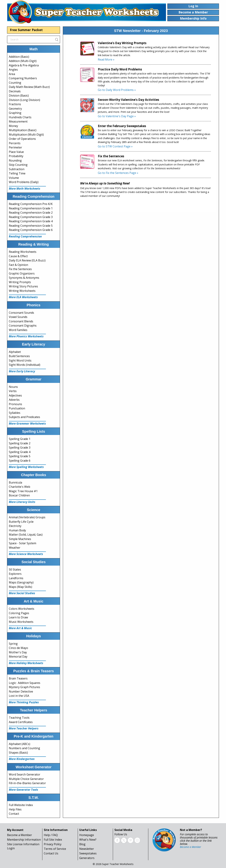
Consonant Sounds (21, 313)
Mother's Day (18, 652)
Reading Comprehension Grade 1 (31, 208)
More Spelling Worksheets (26, 467)
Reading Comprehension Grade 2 (31, 213)
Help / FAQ (51, 835)
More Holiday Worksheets (26, 663)
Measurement (18, 121)
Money (13, 126)
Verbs (13, 391)
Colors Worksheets (22, 609)
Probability (16, 156)
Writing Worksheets (22, 291)
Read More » (106, 59)
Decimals (15, 91)
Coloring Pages (19, 613)
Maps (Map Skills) (20, 587)
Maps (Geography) (21, 582)
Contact (14, 814)
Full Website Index (21, 805)
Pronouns (15, 404)
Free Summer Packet (26, 30)
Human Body (17, 530)
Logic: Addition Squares (25, 683)
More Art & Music (20, 628)
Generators (87, 858)
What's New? (88, 840)
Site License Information (23, 844)
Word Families (18, 330)
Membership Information (24, 840)
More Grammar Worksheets (27, 423)
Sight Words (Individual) (25, 365)
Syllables (15, 413)
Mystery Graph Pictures (24, 687)
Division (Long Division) (24, 100)
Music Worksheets (21, 622)
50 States (15, 569)
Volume (14, 178)
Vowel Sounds (18, 317)
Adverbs (14, 400)
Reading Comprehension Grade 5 (31, 226)
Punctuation (17, 408)
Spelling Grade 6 (20, 461)
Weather (15, 548)
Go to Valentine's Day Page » (117, 116)
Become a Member (20, 835)
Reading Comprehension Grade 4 (31, 221)
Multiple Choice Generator (26, 779)
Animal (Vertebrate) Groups (27, 517)
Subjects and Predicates (24, 417)
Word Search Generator (25, 774)
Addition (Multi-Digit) (23, 61)
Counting (15, 83)
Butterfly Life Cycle (21, 522)
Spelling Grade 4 (20, 452)
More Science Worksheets (26, 554)
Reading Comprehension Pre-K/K (31, 204)
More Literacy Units (22, 502)
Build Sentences (19, 356)
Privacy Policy (53, 844)
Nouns (13, 387)
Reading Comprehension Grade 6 (31, 230)
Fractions (15, 104)
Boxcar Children (19, 495)
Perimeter (15, 147)
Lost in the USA (19, 696)
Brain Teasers (18, 678)
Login (11, 848)
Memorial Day (18, 657)
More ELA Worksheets (23, 297)
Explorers (15, 574)
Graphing (15, 113)
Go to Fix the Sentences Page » (118, 173)
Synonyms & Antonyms (24, 278)
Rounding (15, 160)
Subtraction (17, 169)
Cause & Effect (18, 256)
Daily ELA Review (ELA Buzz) (27, 260)
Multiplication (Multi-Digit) (26, 135)
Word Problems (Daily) (24, 182)
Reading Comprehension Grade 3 (31, 217)
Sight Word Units (20, 360)
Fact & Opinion (18, 265)
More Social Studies (22, 593)
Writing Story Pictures (23, 286)
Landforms (16, 578)
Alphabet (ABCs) (20, 744)
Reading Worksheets (23, 252)
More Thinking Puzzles (24, 702)
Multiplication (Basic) (23, 130)
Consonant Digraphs (23, 326)
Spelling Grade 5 (20, 456)
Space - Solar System (23, 543)
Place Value (16, 152)
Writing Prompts (20, 282)
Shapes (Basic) (18, 753)
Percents (15, 143)
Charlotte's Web (20, 487)
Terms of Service (55, 849)
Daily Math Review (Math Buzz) (29, 87)
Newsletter (87, 849)
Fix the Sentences (20, 269)
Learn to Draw (18, 617)
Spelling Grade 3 (20, 448)
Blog (82, 844)
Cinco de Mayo (18, 648)
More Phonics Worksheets (26, 336)
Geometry (15, 109)
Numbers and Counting (24, 748)
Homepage (87, 835)
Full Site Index (53, 840)
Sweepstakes (88, 853)
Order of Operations (22, 139)
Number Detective (21, 691)
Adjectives (15, 395)
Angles (13, 70)
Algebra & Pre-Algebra (24, 65)
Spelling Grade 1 (20, 439)
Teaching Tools (19, 718)
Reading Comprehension (25, 236)
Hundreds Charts (20, 117)
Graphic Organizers (22, 273)
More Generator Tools (23, 790)
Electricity (15, 526)
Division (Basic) (19, 96)
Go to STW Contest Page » (115, 146)
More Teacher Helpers (24, 728)
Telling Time (17, 173)
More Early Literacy (22, 371)
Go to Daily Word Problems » (117, 90)
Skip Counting (18, 165)
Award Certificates (21, 722)
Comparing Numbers (23, 78)
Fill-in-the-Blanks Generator (27, 783)
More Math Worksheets (25, 189)
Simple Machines (20, 539)
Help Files (15, 809)
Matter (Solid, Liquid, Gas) (26, 535)
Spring (13, 644)
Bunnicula (15, 482)
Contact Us (51, 853)
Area (12, 74)
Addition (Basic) (19, 57)
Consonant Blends (21, 321)
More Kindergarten (22, 759)
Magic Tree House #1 (23, 491)
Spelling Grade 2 (20, 443)
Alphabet (15, 352)
